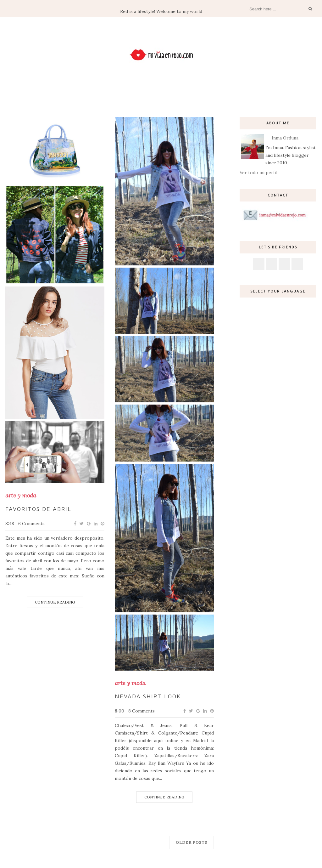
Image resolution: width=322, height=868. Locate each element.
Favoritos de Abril (38, 509)
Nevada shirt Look (148, 696)
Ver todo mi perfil (258, 173)
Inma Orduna (285, 138)
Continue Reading (55, 602)
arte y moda (21, 496)
